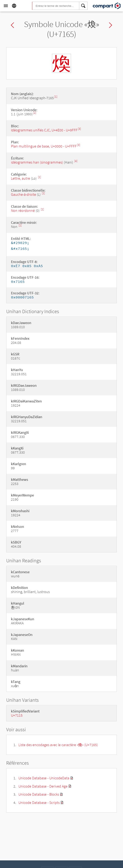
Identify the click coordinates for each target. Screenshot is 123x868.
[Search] (83, 6)
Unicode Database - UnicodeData (44, 778)
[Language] (14, 6)
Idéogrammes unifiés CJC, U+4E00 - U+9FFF (44, 130)
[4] (76, 161)
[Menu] (6, 6)
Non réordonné (23, 211)
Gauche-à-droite (24, 194)
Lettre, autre (20, 178)
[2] (35, 113)
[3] (79, 129)
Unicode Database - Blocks (39, 794)
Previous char (12, 25)
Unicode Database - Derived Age (43, 786)
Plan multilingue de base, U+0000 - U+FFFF (44, 146)
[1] (56, 97)
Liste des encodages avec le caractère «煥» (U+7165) (58, 745)
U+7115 (17, 715)
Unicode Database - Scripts (39, 803)
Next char (111, 25)
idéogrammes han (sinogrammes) (37, 162)
